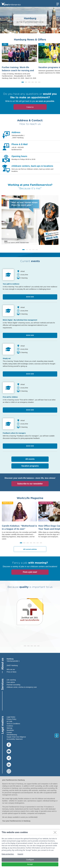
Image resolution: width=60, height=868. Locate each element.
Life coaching (11, 680)
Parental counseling (13, 685)
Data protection (8, 854)
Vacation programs (30, 466)
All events (30, 459)
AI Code (9, 721)
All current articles (30, 549)
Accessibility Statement (15, 739)
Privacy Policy (11, 719)
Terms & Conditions (13, 724)
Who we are (11, 669)
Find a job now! (30, 572)
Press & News (11, 672)
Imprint (20, 854)
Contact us (30, 107)
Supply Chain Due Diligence (16, 737)
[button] (23, 82)
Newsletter (10, 730)
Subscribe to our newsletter (30, 484)
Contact (9, 732)
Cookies (9, 726)
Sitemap (9, 728)
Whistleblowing (12, 735)
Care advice (11, 682)
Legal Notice (11, 717)
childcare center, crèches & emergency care (22, 687)
